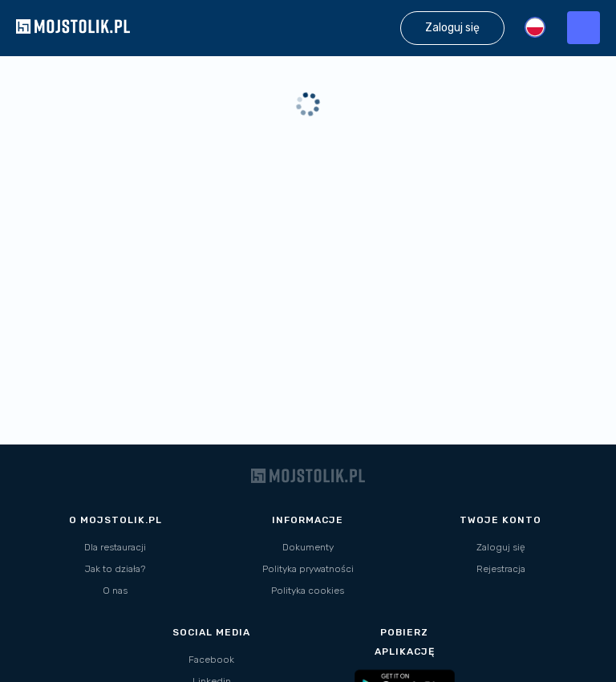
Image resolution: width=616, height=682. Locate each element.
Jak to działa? (115, 569)
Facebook (211, 660)
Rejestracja (501, 569)
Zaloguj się (501, 547)
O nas (115, 591)
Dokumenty (308, 547)
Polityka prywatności (308, 569)
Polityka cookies (308, 591)
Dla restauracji (115, 547)
